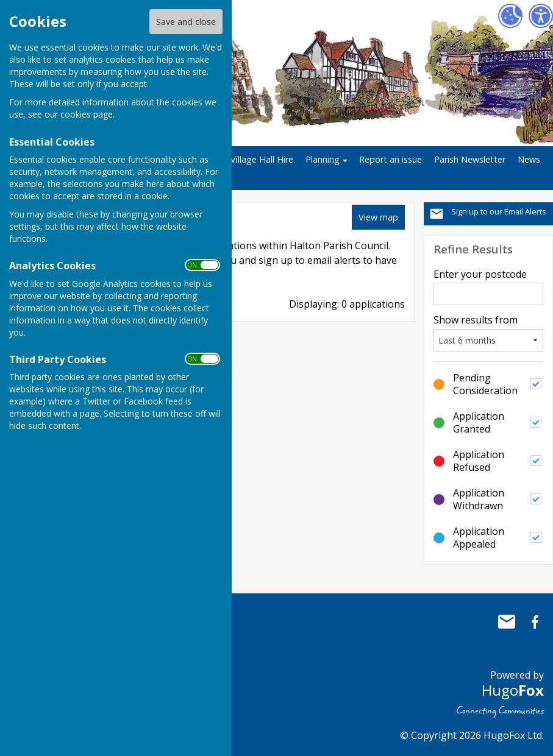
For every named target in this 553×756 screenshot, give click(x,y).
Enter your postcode (480, 274)
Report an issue (391, 159)
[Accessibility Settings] (541, 16)
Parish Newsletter (470, 159)
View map (378, 217)
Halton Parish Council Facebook (535, 622)
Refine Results (473, 249)
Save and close (186, 22)
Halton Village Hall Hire (247, 159)
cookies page (87, 114)
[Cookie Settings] (510, 16)
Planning (323, 159)
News (529, 159)
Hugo (513, 690)
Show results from (476, 320)
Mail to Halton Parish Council (507, 622)
